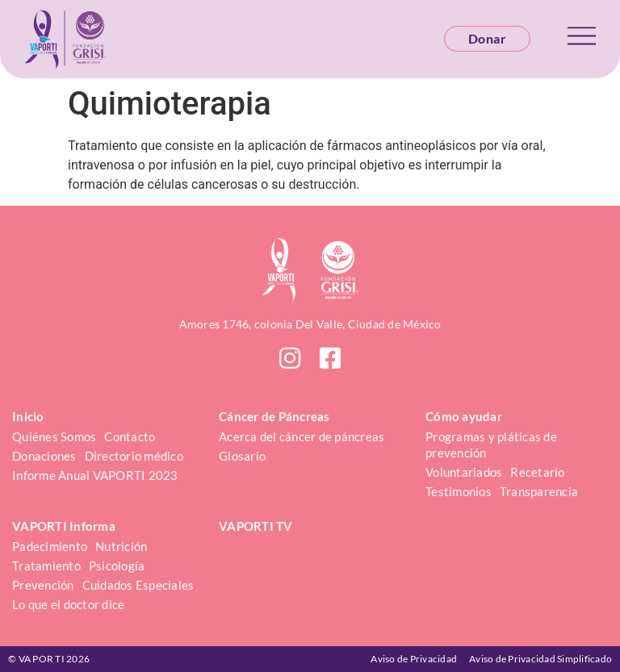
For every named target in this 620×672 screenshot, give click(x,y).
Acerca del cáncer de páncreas (302, 436)
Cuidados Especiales (138, 585)
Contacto (130, 436)
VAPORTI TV (256, 526)
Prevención (43, 585)
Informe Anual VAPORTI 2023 (95, 475)
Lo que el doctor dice (68, 604)
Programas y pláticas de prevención (492, 445)
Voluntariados (464, 472)
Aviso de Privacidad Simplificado (540, 659)
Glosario (242, 456)
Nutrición (121, 546)
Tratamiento (46, 566)
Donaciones (44, 456)
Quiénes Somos (54, 436)
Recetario (537, 472)
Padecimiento (50, 546)
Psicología (117, 566)
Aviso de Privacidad (414, 659)
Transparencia (539, 491)
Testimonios (459, 491)
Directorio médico (134, 456)
